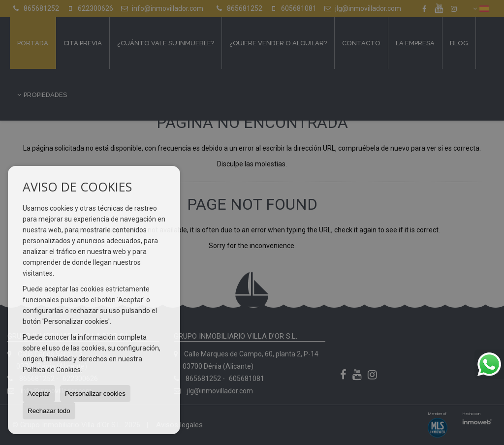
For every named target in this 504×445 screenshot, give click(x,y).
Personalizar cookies (95, 394)
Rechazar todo (49, 411)
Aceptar (39, 394)
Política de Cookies (52, 370)
